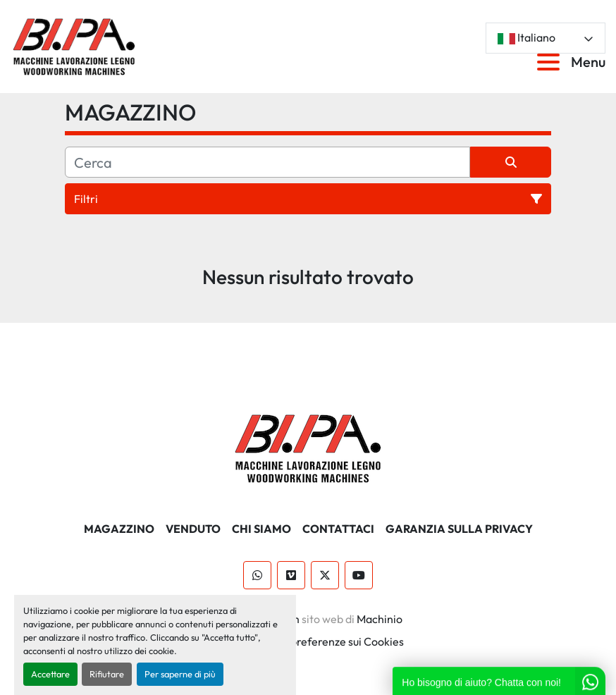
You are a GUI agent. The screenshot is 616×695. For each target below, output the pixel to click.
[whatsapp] (257, 575)
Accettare (50, 674)
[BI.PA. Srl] (308, 447)
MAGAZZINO (119, 529)
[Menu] (551, 62)
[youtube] (359, 575)
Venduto (193, 529)
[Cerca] (267, 162)
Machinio (380, 619)
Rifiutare (107, 674)
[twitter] (325, 575)
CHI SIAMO (261, 529)
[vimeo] (291, 575)
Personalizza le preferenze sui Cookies (308, 641)
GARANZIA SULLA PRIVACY (459, 529)
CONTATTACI (338, 529)
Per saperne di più (180, 674)
